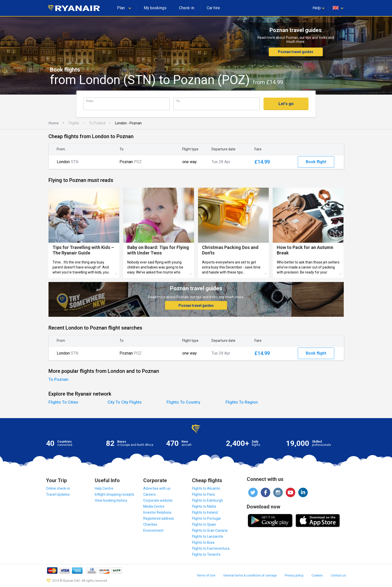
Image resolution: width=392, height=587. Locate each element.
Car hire (213, 8)
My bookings (155, 8)
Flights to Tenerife (206, 554)
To (178, 101)
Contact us (338, 575)
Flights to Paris (203, 494)
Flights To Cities (63, 402)
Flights (74, 123)
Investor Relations (157, 512)
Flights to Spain (204, 524)
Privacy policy (294, 575)
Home (53, 123)
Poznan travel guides (296, 52)
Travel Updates (58, 494)
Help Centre (104, 488)
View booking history (111, 500)
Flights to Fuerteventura (211, 548)
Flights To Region (242, 402)
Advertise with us (157, 488)
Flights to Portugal (206, 518)
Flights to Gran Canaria (210, 530)
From (90, 101)
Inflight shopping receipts (114, 494)
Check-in (187, 8)
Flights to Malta (204, 506)
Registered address (159, 518)
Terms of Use (206, 575)
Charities (150, 524)
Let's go (286, 104)
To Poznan (58, 379)
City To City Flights (125, 402)
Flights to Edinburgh (207, 500)
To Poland (97, 123)
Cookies (317, 575)
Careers (149, 494)
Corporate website (158, 500)
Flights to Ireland (205, 512)
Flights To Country (183, 402)
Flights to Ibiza (203, 542)
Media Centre (154, 506)
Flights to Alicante (206, 488)
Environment (153, 530)
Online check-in (58, 488)
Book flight (316, 162)
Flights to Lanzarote (208, 536)
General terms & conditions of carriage (250, 575)
